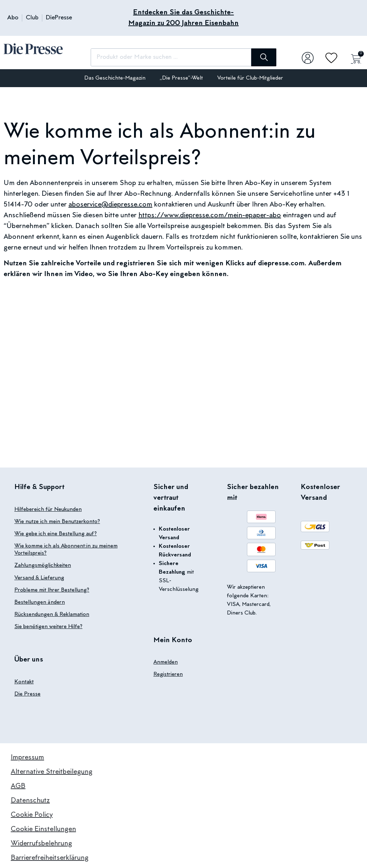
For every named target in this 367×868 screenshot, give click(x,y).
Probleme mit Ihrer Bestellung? (52, 590)
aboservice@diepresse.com (110, 205)
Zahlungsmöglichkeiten (43, 565)
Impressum (27, 757)
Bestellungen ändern (40, 602)
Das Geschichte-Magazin (115, 78)
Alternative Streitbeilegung (52, 771)
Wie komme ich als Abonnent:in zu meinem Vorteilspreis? (66, 550)
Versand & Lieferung (39, 578)
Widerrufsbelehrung (41, 843)
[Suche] (259, 57)
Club (32, 18)
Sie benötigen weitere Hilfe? (48, 626)
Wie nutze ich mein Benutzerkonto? (57, 522)
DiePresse (59, 18)
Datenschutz (30, 800)
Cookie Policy (32, 814)
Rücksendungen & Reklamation (52, 614)
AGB (18, 786)
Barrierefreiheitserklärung (50, 857)
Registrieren (168, 674)
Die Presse (27, 693)
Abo (13, 18)
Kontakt (24, 681)
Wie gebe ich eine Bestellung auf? (56, 534)
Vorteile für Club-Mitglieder (250, 78)
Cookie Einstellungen (43, 829)
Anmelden (166, 662)
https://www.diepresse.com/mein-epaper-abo (210, 215)
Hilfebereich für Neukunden (48, 509)
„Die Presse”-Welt (181, 78)
